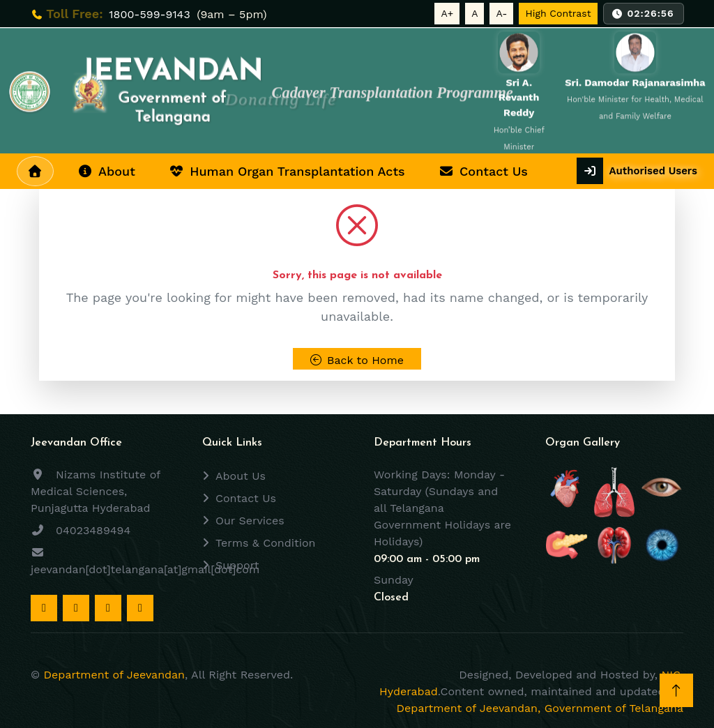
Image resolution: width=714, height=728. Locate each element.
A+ (447, 13)
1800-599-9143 (151, 14)
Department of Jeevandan (114, 675)
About (106, 171)
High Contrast (558, 13)
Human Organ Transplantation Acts (287, 171)
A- (501, 13)
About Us (241, 476)
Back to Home (357, 360)
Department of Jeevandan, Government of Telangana (540, 708)
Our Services (250, 521)
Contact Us (483, 171)
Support (237, 565)
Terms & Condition (265, 543)
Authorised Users (653, 171)
